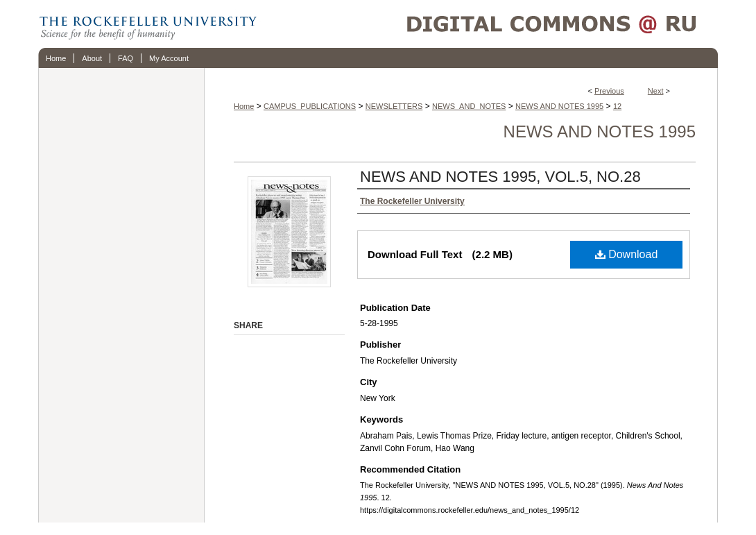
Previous (609, 91)
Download (627, 254)
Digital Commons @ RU (489, 24)
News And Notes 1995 (600, 131)
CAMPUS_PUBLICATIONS (310, 106)
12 (617, 106)
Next (656, 91)
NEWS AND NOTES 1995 (559, 106)
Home (244, 106)
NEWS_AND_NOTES (469, 106)
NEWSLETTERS (394, 106)
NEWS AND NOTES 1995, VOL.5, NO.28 (500, 177)
